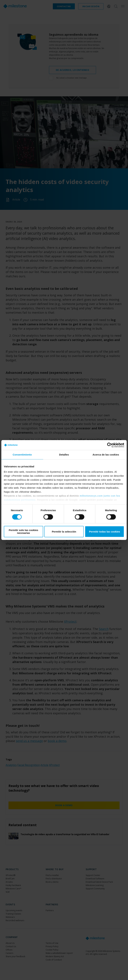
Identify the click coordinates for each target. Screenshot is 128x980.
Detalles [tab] (64, 455)
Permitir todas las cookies (104, 532)
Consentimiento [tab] (22, 455)
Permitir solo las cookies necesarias (23, 532)
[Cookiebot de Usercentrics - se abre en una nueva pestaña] (110, 445)
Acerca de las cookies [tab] (106, 455)
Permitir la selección (64, 532)
